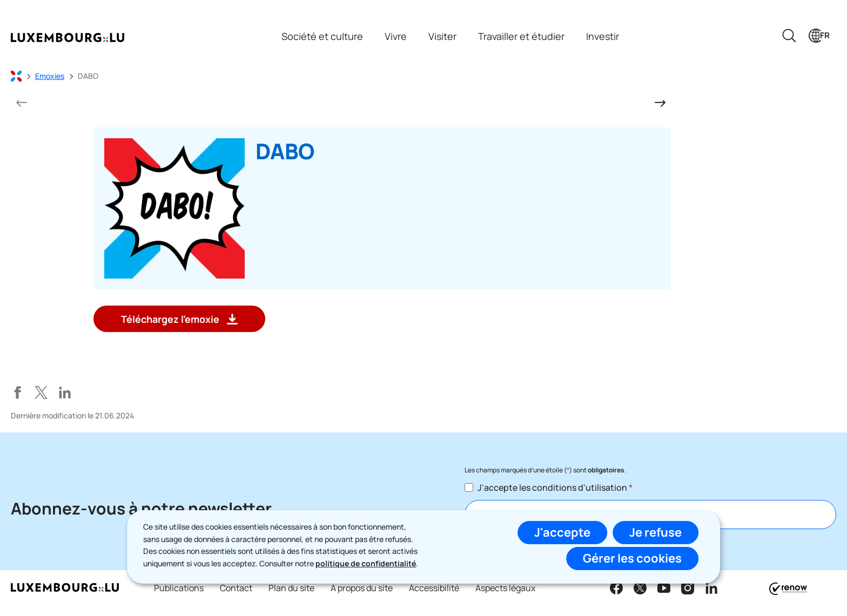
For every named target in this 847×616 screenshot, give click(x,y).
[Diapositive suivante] (660, 103)
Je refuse (656, 532)
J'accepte (562, 532)
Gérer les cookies (632, 558)
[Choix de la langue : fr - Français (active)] (819, 35)
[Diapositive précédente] (22, 103)
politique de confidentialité (366, 563)
